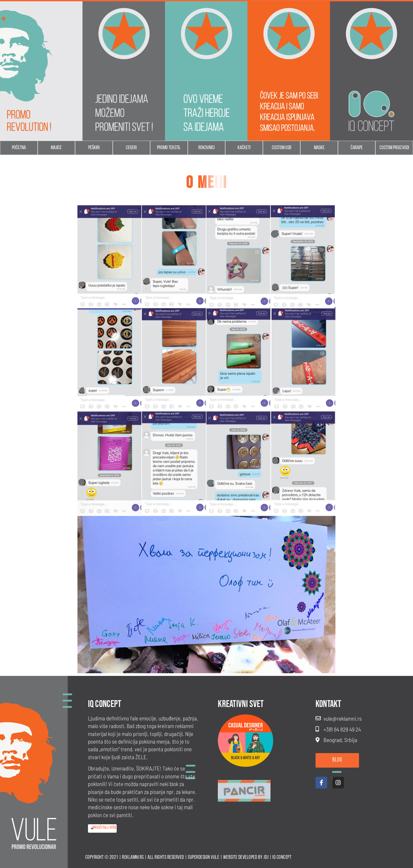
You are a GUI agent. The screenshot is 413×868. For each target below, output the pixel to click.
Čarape (357, 148)
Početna (19, 148)
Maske (319, 148)
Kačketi (244, 148)
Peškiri (94, 148)
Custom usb (282, 148)
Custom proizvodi (394, 148)
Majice (56, 148)
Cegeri (131, 148)
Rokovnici (206, 148)
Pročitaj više (104, 827)
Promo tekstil (169, 148)
